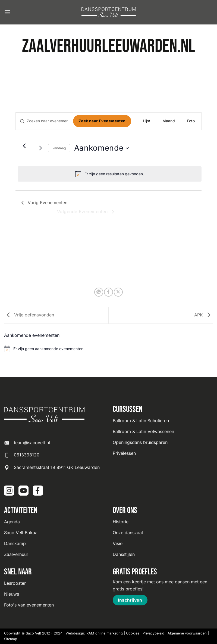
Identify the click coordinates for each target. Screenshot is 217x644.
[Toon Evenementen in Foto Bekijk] (191, 121)
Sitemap (11, 639)
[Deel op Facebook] (108, 292)
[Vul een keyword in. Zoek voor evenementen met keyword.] (44, 121)
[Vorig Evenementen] (24, 146)
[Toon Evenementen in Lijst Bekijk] (147, 121)
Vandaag (59, 148)
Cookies (133, 633)
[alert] (110, 174)
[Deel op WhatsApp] (99, 292)
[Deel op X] (118, 292)
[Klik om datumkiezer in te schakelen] (101, 148)
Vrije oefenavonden (29, 315)
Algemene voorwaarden (187, 633)
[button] (7, 12)
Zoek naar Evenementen (102, 121)
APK (204, 315)
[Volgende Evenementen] (41, 148)
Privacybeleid (153, 633)
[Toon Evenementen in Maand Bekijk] (169, 121)
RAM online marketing (105, 633)
